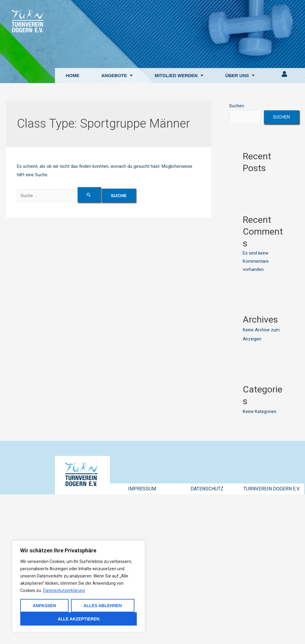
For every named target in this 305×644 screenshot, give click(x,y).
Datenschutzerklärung (64, 590)
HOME (73, 75)
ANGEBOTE (117, 75)
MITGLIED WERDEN (179, 75)
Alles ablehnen (103, 606)
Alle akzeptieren (79, 619)
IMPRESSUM (142, 489)
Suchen (237, 106)
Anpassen (45, 606)
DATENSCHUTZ (207, 489)
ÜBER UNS (240, 75)
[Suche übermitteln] (89, 195)
